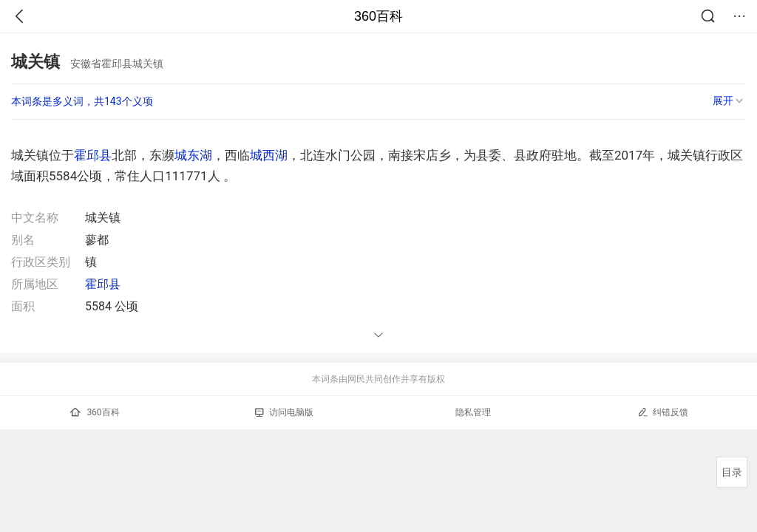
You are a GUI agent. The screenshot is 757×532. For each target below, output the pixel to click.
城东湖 (193, 155)
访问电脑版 (284, 412)
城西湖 (269, 155)
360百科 (378, 16)
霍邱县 (93, 155)
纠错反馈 (663, 412)
